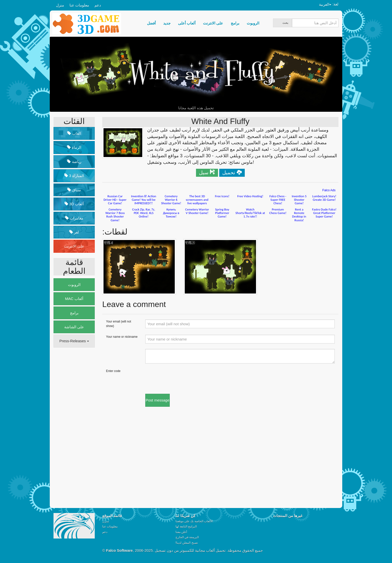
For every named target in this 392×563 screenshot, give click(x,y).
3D (74, 204)
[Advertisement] (73, 428)
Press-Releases (74, 341)
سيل (204, 172)
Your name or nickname (122, 337)
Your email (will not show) (118, 324)
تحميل (229, 172)
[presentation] (183, 379)
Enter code (113, 371)
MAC (74, 299)
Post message (157, 400)
